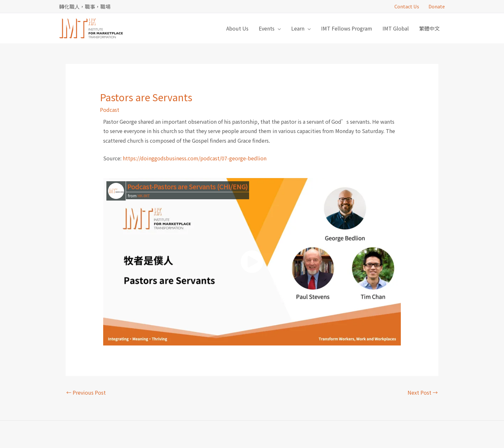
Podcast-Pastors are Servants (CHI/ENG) (188, 187)
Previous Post (86, 392)
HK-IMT (144, 196)
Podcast (110, 110)
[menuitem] (429, 28)
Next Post (423, 392)
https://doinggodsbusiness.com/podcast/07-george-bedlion (195, 158)
